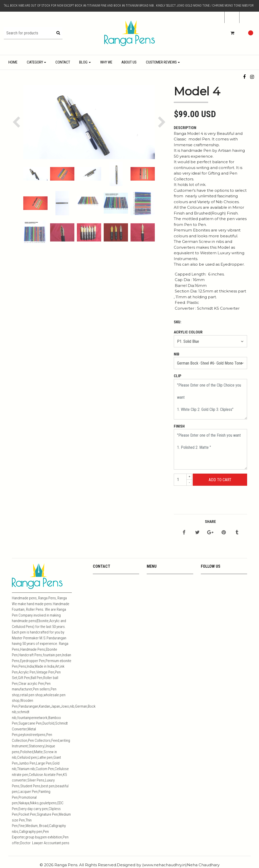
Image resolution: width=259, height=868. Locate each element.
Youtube (153, 586)
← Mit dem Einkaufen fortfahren (220, 498)
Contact (63, 62)
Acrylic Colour (188, 332)
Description (185, 128)
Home (13, 62)
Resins (152, 605)
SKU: (178, 322)
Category (35, 62)
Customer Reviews (161, 62)
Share (210, 522)
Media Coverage (160, 592)
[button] (247, 17)
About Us (129, 62)
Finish (179, 426)
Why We (106, 62)
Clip (178, 376)
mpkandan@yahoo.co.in (112, 579)
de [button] (230, 17)
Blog (83, 62)
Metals (152, 599)
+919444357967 (106, 586)
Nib (177, 354)
